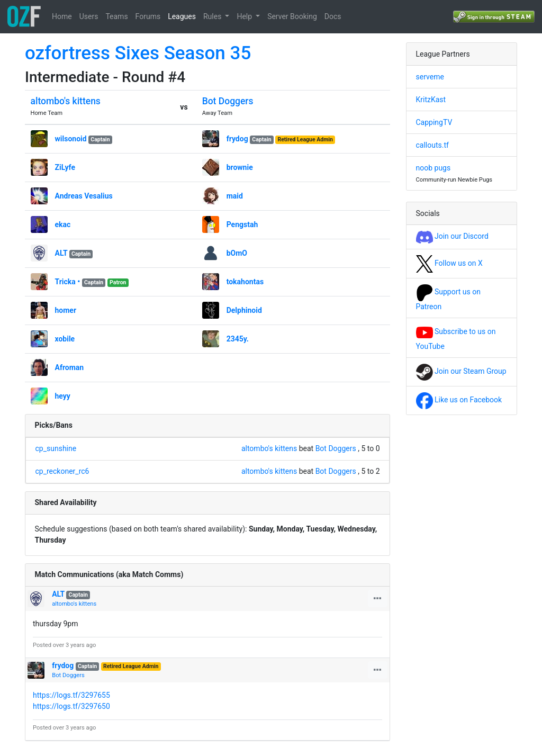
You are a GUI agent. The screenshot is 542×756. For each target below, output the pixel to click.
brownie (240, 167)
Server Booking (292, 16)
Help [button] (245, 16)
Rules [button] (213, 16)
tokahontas (245, 282)
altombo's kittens (66, 101)
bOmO (237, 253)
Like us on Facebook (459, 400)
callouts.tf (432, 145)
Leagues (182, 16)
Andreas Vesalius (84, 196)
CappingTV (434, 122)
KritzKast (431, 100)
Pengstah (242, 224)
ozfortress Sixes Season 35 (138, 53)
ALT (61, 253)
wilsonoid (71, 139)
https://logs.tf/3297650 (71, 706)
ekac (63, 224)
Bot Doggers (228, 101)
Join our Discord (452, 236)
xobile (65, 339)
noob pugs (433, 168)
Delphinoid (244, 310)
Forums (148, 16)
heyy (63, 396)
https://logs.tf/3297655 (71, 695)
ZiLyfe (65, 167)
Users (89, 16)
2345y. (238, 339)
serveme (430, 77)
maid (235, 196)
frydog (237, 139)
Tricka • (68, 282)
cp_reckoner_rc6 (62, 471)
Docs (333, 16)
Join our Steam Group (461, 371)
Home (62, 16)
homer (66, 310)
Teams (116, 16)
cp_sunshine (56, 448)
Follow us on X (449, 263)
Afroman (70, 367)
